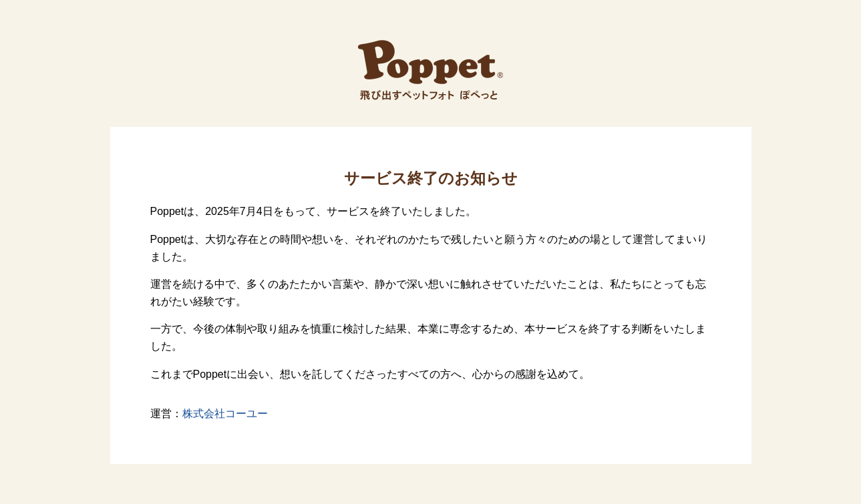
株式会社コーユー (225, 414)
